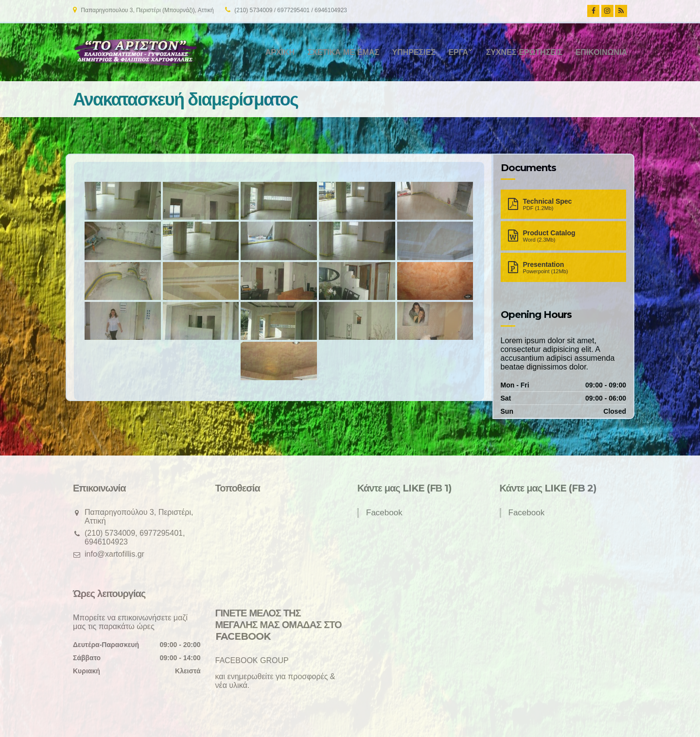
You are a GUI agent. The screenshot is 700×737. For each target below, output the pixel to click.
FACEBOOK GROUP (252, 660)
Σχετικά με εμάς (343, 52)
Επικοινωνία (601, 52)
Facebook (384, 513)
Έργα (458, 52)
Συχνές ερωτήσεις (525, 52)
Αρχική (280, 52)
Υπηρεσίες (413, 52)
